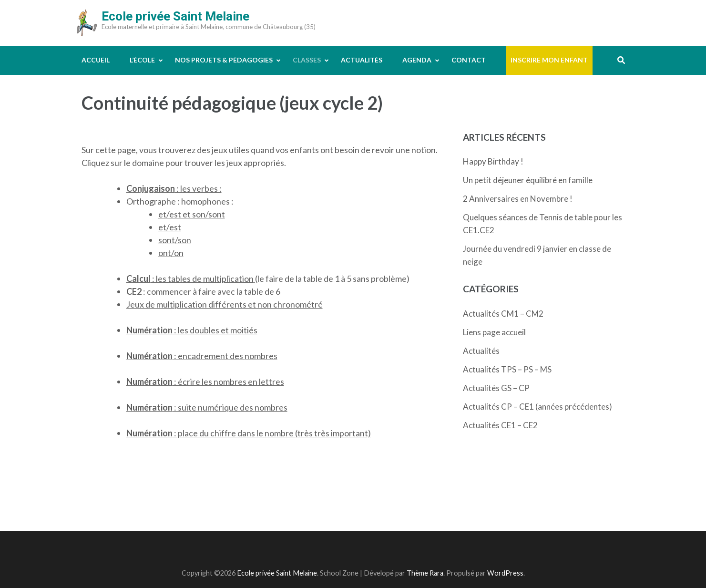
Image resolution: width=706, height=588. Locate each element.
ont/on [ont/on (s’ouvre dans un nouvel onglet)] (171, 253)
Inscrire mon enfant (549, 60)
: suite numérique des (190, 407)
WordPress (505, 573)
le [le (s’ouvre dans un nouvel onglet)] (260, 433)
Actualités (362, 60)
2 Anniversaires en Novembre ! (518, 199)
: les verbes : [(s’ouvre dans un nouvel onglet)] (174, 188)
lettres (271, 382)
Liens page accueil (494, 332)
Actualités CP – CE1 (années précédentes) (537, 407)
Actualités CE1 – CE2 (500, 425)
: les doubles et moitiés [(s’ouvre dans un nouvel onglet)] (192, 330)
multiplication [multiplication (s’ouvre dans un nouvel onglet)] (228, 279)
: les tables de (165, 279)
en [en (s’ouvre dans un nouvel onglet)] (253, 382)
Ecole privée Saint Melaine (175, 16)
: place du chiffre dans (191, 433)
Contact (469, 60)
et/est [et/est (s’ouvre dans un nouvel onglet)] (170, 227)
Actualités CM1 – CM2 (503, 314)
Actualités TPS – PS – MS (507, 369)
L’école (142, 60)
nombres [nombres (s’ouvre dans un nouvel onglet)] (261, 356)
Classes (307, 60)
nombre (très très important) (317, 433)
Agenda (417, 60)
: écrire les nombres (187, 382)
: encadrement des (185, 356)
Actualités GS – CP (496, 388)
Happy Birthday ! (493, 161)
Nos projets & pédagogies (224, 60)
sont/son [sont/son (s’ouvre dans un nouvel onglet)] (175, 240)
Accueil (96, 60)
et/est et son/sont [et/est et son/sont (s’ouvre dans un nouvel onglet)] (192, 214)
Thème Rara (425, 573)
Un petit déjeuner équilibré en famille (528, 180)
